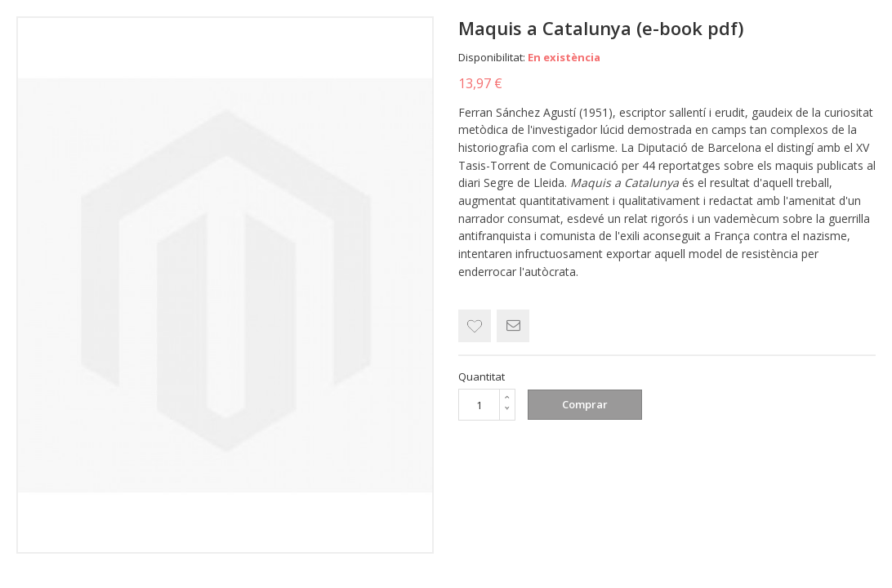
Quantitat (482, 376)
